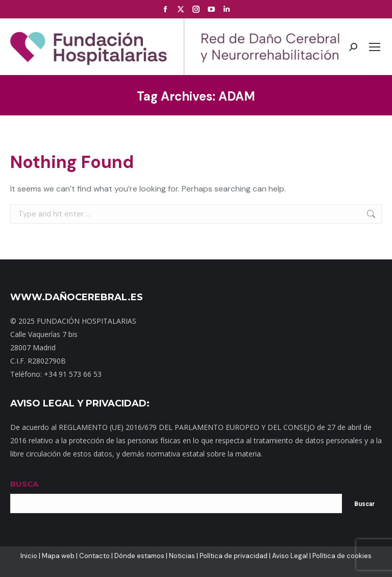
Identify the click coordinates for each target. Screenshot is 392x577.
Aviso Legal (290, 556)
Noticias (182, 556)
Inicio (29, 556)
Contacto (94, 556)
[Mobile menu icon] (375, 47)
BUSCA (24, 484)
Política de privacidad (234, 556)
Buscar (364, 504)
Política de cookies (342, 556)
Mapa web (58, 556)
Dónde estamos (139, 556)
